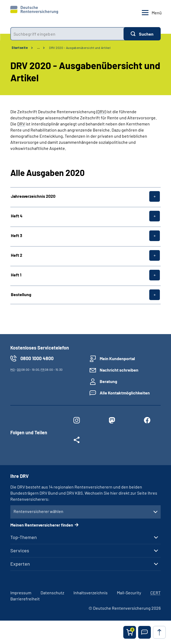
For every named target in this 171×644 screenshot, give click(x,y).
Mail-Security (129, 593)
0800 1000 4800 (37, 358)
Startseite (20, 48)
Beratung (108, 381)
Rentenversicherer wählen (38, 511)
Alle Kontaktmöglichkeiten (125, 393)
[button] (144, 632)
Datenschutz (52, 593)
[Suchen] (142, 34)
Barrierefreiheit (25, 599)
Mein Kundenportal (117, 358)
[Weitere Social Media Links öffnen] (77, 441)
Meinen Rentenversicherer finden (42, 525)
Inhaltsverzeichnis (91, 593)
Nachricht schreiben (119, 370)
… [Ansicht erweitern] (38, 48)
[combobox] (67, 34)
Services (20, 550)
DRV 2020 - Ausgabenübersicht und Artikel (80, 48)
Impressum (21, 593)
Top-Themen (24, 537)
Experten (20, 564)
